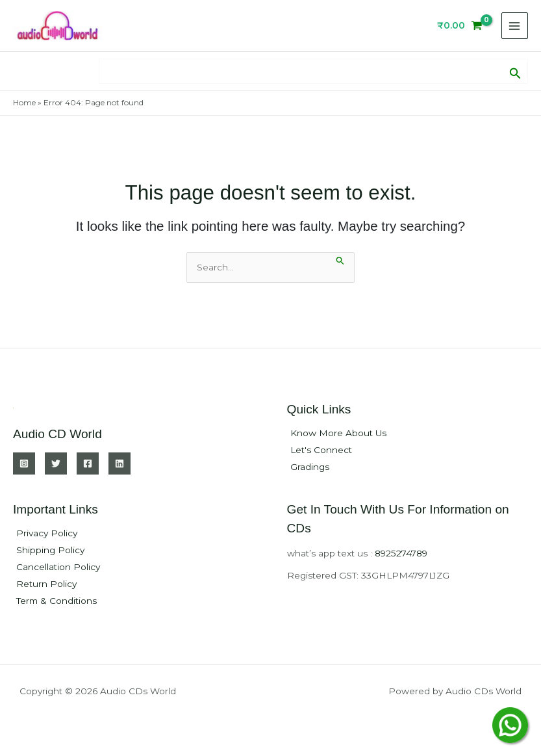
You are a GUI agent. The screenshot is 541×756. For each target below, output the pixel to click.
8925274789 (401, 553)
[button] (515, 71)
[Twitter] (56, 463)
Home (24, 102)
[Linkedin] (120, 463)
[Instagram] (24, 463)
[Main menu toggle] (515, 26)
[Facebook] (88, 463)
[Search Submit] (340, 259)
